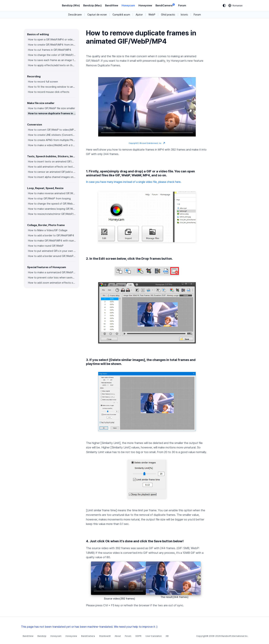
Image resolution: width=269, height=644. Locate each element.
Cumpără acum (121, 15)
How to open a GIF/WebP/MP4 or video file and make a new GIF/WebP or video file (52, 40)
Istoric (184, 15)
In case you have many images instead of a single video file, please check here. (134, 182)
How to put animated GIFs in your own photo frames (52, 251)
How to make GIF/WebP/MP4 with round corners (52, 241)
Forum (182, 5)
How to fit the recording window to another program (52, 87)
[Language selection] (235, 5)
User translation (154, 636)
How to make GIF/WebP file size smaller (52, 108)
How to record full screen (43, 82)
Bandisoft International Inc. (235, 636)
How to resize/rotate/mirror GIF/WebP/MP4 (52, 214)
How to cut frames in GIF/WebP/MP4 (50, 50)
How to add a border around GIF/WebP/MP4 (52, 256)
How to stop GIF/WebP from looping (49, 199)
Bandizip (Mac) (92, 5)
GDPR (138, 636)
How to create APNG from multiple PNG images (52, 140)
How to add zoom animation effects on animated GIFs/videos (52, 283)
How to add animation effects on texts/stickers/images (52, 167)
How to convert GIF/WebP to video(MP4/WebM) (52, 130)
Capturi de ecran (97, 15)
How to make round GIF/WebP (46, 246)
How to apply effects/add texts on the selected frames (52, 65)
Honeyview (145, 5)
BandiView (112, 5)
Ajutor (139, 15)
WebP (152, 15)
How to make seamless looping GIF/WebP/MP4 (52, 209)
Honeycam (128, 5)
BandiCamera (165, 5)
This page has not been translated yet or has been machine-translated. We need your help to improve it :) (89, 627)
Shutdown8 (105, 636)
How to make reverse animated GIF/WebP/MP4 (52, 193)
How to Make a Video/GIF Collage (48, 230)
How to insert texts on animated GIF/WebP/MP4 (52, 162)
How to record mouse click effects (49, 92)
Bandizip (42, 636)
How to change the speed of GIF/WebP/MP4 (52, 204)
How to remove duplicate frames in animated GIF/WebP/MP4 (52, 113)
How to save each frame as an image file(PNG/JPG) (52, 60)
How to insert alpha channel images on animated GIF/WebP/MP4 (52, 177)
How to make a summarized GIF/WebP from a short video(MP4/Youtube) (52, 272)
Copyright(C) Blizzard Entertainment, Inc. (147, 143)
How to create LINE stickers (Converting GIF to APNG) (52, 135)
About (118, 636)
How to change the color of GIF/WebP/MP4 (52, 55)
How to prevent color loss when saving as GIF (52, 278)
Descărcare (75, 15)
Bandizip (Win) (71, 5)
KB (167, 636)
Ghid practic (168, 15)
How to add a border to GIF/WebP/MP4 (51, 235)
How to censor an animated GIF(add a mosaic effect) (52, 172)
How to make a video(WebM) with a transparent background (52, 145)
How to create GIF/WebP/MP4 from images (52, 45)
